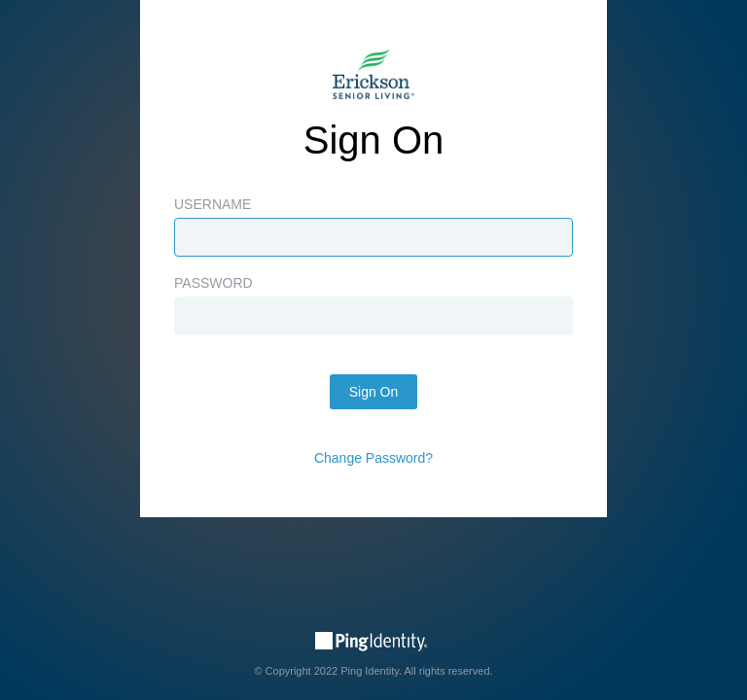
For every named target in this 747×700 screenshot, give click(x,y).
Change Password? (373, 458)
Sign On (374, 392)
